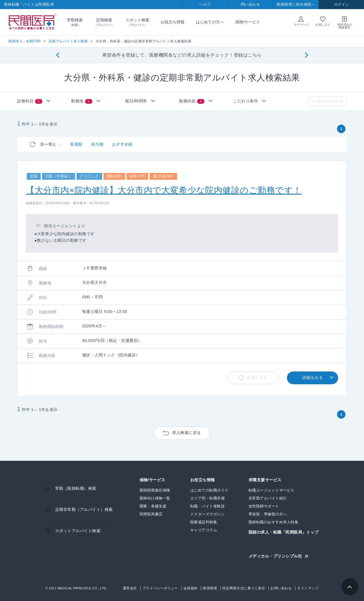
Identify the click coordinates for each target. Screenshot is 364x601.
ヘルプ (205, 4)
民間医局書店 (151, 514)
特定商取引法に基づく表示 (244, 588)
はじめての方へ (210, 22)
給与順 (98, 144)
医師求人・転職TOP (25, 41)
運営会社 (130, 588)
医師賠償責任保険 (155, 490)
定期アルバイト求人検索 (68, 41)
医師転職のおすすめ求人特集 (274, 522)
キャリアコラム (204, 530)
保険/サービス (248, 22)
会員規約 (191, 588)
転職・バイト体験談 (208, 506)
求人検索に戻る (187, 433)
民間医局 (33, 22)
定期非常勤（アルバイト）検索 (84, 509)
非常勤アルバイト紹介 (268, 498)
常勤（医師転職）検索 (76, 488)
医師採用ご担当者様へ (296, 4)
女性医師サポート (264, 506)
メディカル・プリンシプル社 (275, 556)
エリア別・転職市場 (208, 498)
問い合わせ (251, 4)
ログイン (342, 4)
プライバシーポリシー (160, 588)
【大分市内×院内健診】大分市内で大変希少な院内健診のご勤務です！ (164, 190)
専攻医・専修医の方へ (268, 514)
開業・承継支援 (153, 506)
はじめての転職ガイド (209, 490)
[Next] (306, 55)
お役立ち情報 (173, 22)
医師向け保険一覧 (155, 498)
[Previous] (58, 55)
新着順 (76, 144)
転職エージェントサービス (272, 490)
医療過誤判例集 (204, 522)
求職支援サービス (265, 480)
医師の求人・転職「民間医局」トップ (284, 532)
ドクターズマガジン (208, 514)
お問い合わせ (281, 588)
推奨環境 (210, 588)
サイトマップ (308, 588)
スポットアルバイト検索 (78, 531)
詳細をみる (313, 377)
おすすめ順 (122, 144)
